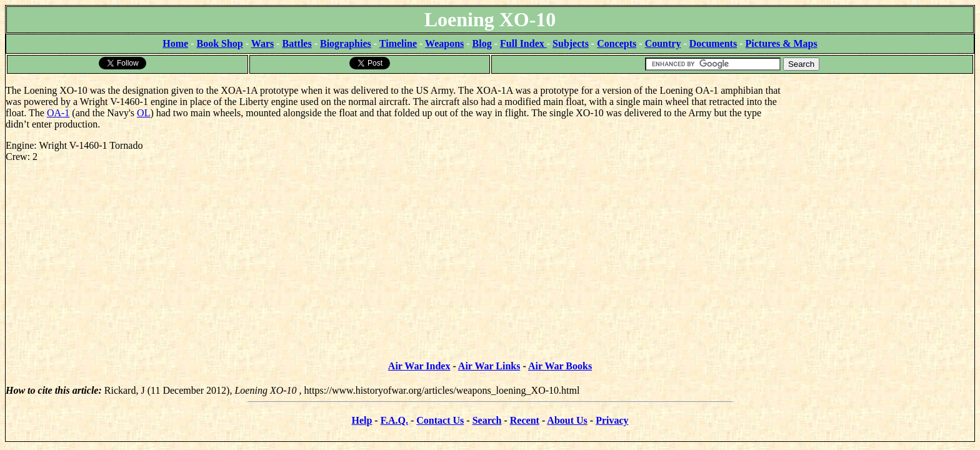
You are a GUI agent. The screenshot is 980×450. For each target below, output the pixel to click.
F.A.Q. (394, 420)
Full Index (523, 43)
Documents (713, 43)
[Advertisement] (880, 153)
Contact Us (440, 420)
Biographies (346, 43)
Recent (525, 420)
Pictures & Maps (782, 43)
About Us (567, 420)
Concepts (617, 43)
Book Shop (219, 43)
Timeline (398, 43)
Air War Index (419, 366)
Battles (297, 43)
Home (175, 43)
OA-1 (58, 113)
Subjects (571, 43)
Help (362, 420)
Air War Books (560, 366)
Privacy (612, 420)
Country (663, 43)
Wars (262, 43)
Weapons (444, 43)
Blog (482, 43)
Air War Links (489, 366)
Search (487, 420)
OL (143, 113)
